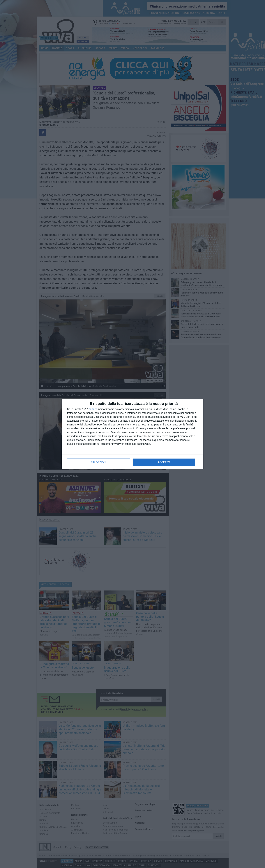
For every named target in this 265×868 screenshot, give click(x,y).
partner (93, 409)
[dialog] (132, 434)
